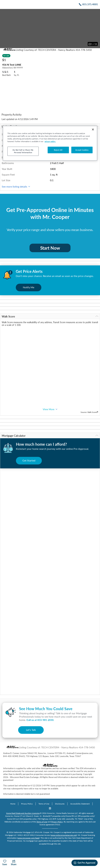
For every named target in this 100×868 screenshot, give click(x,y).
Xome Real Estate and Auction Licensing (23, 813)
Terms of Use (44, 804)
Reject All (58, 150)
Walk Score (50, 316)
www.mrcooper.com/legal (28, 838)
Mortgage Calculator (50, 436)
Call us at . (40, 720)
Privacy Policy (27, 804)
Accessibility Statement (80, 804)
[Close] (93, 129)
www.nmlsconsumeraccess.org (64, 835)
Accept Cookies (82, 150)
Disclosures (60, 804)
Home (13, 804)
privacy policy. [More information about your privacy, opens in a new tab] (50, 141)
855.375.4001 (90, 4)
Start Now (50, 248)
